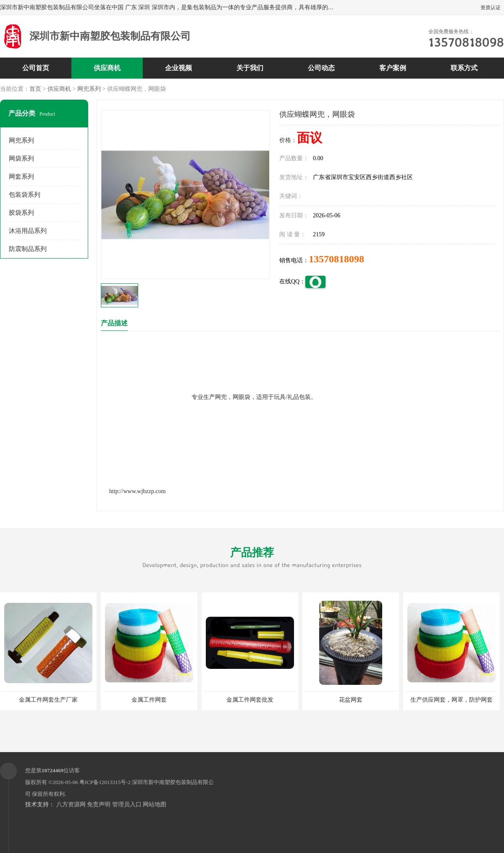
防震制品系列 (28, 249)
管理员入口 (127, 804)
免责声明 (99, 804)
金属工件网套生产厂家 (48, 700)
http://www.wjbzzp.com (137, 491)
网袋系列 (21, 158)
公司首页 (36, 68)
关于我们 (250, 68)
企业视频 (178, 68)
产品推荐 (252, 558)
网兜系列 (89, 89)
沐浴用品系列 (28, 231)
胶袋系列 (21, 213)
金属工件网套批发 (250, 700)
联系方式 (464, 68)
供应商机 (107, 68)
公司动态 (321, 68)
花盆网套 (351, 700)
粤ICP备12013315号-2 (105, 782)
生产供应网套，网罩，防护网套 (451, 700)
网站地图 (155, 804)
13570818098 (336, 259)
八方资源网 (71, 804)
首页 (35, 89)
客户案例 (393, 68)
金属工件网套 (149, 700)
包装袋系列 (25, 195)
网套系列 (21, 177)
